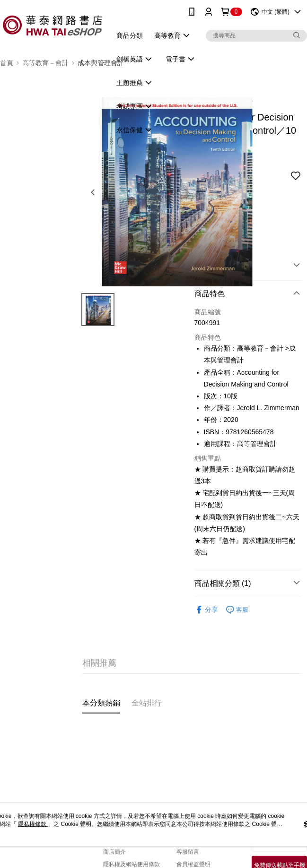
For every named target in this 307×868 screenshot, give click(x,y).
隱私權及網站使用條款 (132, 864)
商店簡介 (114, 852)
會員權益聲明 (193, 864)
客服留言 (188, 852)
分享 (206, 610)
